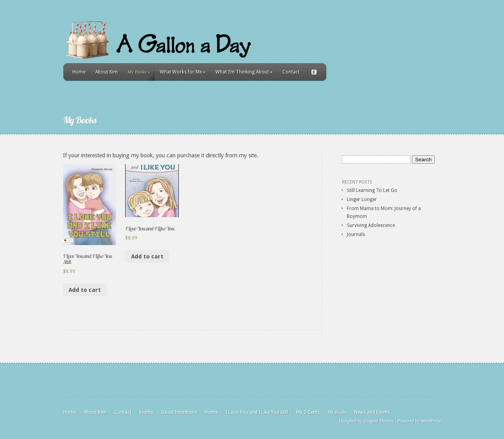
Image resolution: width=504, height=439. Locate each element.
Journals (356, 234)
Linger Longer (362, 199)
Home (79, 72)
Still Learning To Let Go (372, 190)
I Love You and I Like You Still (257, 412)
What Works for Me (183, 72)
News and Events (372, 412)
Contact (291, 72)
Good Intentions (179, 412)
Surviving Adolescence (371, 225)
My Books (139, 72)
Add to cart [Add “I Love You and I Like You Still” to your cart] (85, 290)
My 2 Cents (308, 412)
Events (146, 412)
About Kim (107, 72)
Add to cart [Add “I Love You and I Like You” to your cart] (147, 256)
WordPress (431, 421)
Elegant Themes (379, 421)
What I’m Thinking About (244, 72)
